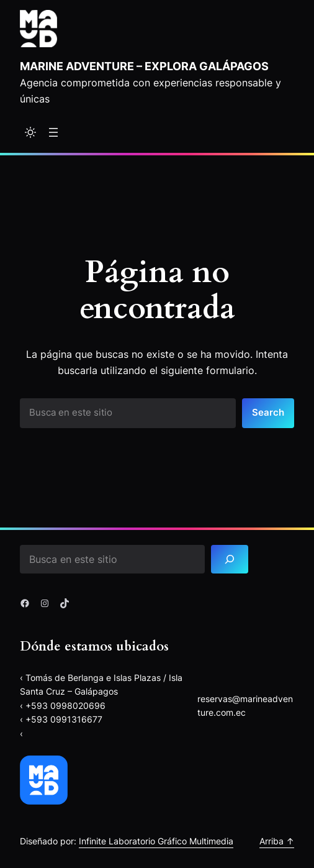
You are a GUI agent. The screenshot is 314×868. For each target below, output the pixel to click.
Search (268, 413)
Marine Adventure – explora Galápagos (144, 66)
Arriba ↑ (277, 841)
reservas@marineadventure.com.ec (245, 706)
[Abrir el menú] (53, 132)
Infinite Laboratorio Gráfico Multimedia (156, 841)
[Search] (230, 560)
